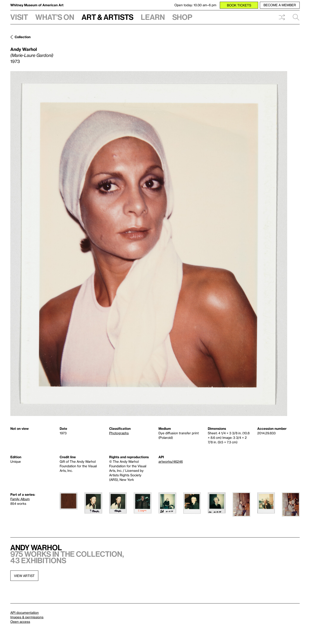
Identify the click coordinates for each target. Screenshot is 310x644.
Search (296, 17)
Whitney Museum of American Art (37, 5)
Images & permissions (27, 617)
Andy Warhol (24, 49)
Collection (23, 37)
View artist (24, 576)
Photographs (119, 433)
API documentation (25, 613)
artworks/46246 (171, 461)
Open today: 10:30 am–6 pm (195, 5)
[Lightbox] (149, 244)
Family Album (20, 499)
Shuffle (282, 17)
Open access (20, 622)
